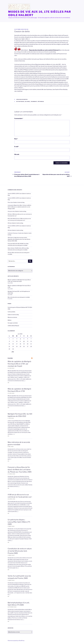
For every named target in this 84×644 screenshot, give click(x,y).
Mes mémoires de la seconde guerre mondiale (19, 297)
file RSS (10, 358)
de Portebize (20, 102)
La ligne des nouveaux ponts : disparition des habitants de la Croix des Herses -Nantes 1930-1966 (19, 239)
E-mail (17, 147)
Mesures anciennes (12, 317)
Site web (17, 154)
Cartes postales (11, 312)
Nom (16, 139)
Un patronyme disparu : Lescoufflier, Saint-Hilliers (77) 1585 (19, 522)
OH (28, 29)
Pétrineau (41, 102)
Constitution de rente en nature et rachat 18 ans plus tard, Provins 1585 (20, 551)
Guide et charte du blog (19, 202)
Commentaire (19, 118)
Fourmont (34, 102)
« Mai (13, 352)
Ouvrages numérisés (13, 323)
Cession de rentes (22, 99)
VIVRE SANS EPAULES (13, 326)
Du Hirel (28, 102)
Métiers (10, 320)
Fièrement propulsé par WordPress (16, 641)
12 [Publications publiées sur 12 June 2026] (24, 341)
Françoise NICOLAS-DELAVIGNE (16, 244)
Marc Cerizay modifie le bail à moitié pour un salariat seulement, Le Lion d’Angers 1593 (19, 207)
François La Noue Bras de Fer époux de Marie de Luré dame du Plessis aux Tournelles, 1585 (20, 470)
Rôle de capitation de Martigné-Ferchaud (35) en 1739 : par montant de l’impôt (20, 364)
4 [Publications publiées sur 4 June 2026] (20, 339)
